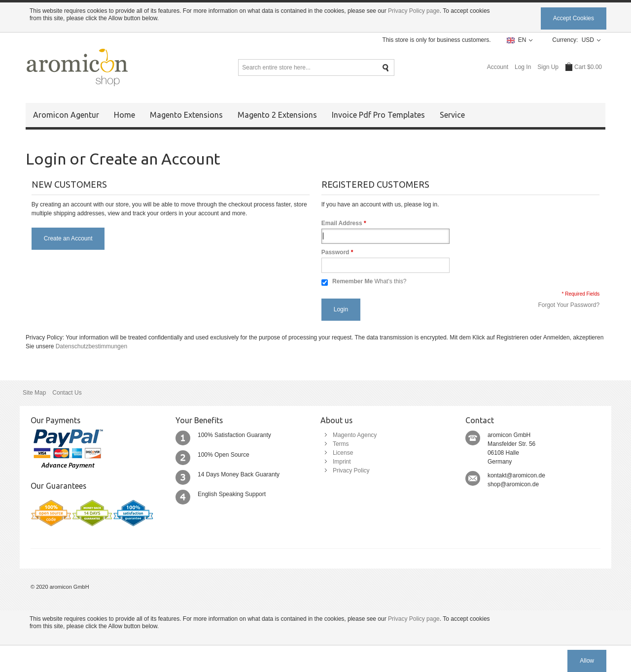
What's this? (390, 281)
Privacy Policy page (414, 11)
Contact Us (67, 393)
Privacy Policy (351, 470)
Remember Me (352, 281)
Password (335, 252)
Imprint (342, 462)
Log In (523, 67)
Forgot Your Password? (569, 305)
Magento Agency (355, 435)
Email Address (342, 223)
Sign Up (548, 67)
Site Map (34, 393)
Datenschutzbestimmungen (91, 346)
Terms (341, 444)
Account (498, 67)
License (343, 453)
